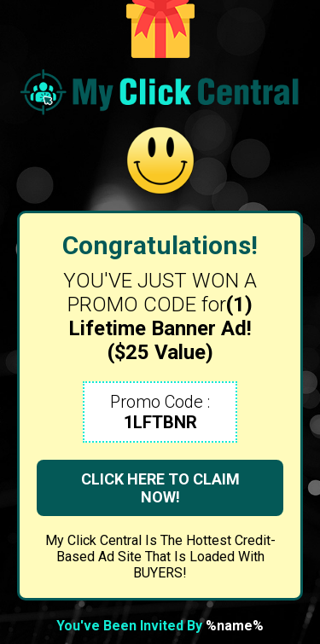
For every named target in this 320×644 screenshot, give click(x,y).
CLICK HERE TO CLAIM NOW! (160, 488)
